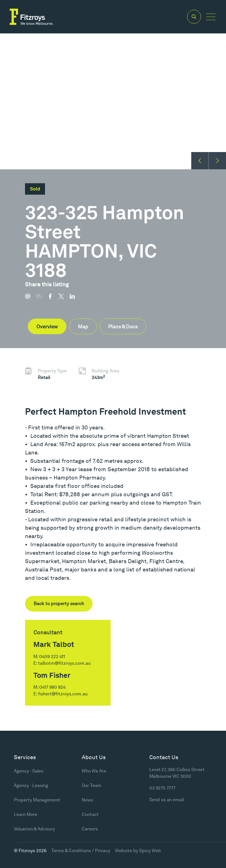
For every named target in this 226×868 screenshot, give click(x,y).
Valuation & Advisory (34, 829)
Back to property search (59, 604)
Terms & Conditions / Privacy (81, 851)
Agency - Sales (29, 771)
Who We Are (94, 771)
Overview (47, 327)
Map (83, 327)
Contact (90, 814)
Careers (90, 829)
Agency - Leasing (31, 785)
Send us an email (167, 800)
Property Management (37, 800)
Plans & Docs (123, 327)
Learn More (26, 814)
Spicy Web (150, 851)
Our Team (91, 785)
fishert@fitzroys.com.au (63, 694)
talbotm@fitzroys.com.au (64, 663)
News (87, 800)
